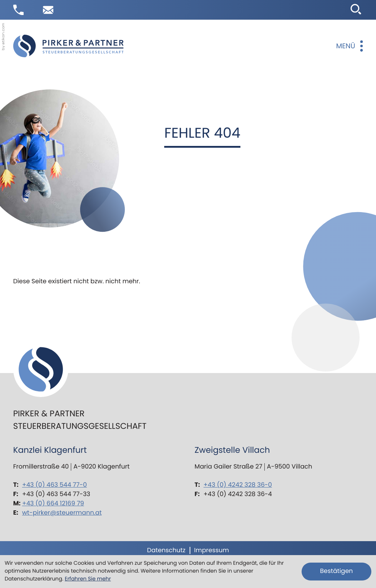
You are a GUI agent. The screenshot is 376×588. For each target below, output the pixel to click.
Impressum (211, 550)
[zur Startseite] (68, 46)
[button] (18, 10)
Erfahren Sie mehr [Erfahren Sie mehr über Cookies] (88, 579)
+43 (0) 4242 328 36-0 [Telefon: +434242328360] (238, 485)
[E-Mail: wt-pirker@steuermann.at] (48, 10)
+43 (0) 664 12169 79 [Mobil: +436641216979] (53, 504)
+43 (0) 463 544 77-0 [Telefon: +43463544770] (55, 485)
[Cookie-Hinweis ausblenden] (336, 572)
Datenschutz (166, 550)
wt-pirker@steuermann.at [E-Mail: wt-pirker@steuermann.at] (62, 513)
